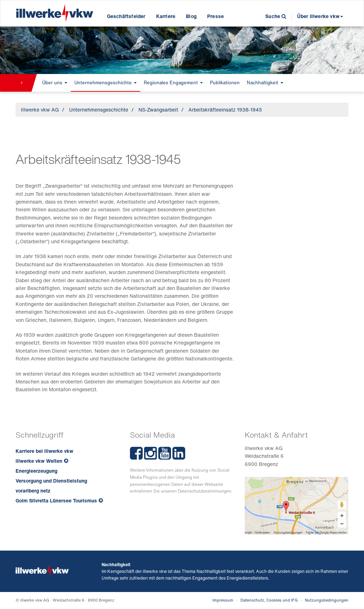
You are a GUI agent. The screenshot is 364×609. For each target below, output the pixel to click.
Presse (215, 16)
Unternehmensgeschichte (106, 83)
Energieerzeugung (36, 471)
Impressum (223, 600)
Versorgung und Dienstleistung (51, 481)
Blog (191, 16)
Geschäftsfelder (126, 16)
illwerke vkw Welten (39, 461)
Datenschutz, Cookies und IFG (269, 600)
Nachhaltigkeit (265, 83)
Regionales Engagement (173, 83)
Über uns (55, 83)
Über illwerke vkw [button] (320, 16)
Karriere (166, 16)
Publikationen (225, 83)
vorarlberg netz (33, 491)
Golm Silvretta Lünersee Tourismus (56, 500)
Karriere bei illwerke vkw (44, 451)
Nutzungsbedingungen (327, 600)
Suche (276, 16)
